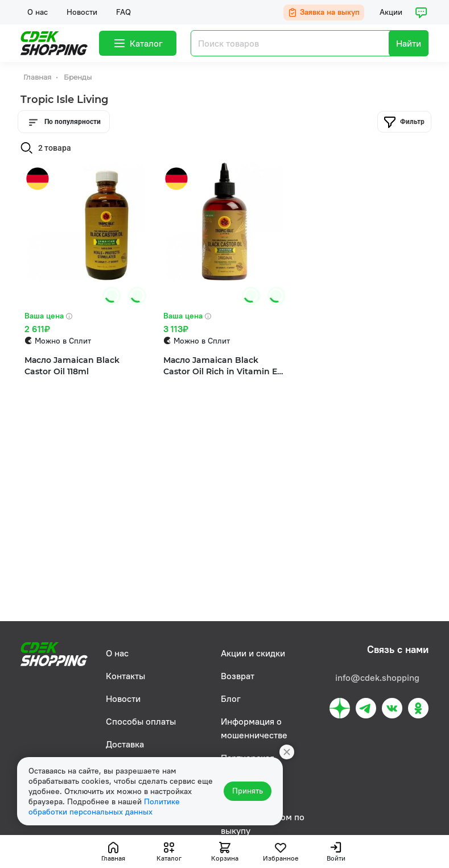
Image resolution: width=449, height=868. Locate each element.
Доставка (125, 744)
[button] (133, 296)
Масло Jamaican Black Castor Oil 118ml (72, 366)
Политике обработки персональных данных (104, 807)
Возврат (238, 676)
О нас (38, 12)
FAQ (123, 12)
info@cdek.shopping (377, 677)
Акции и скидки (253, 653)
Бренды (78, 77)
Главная (38, 77)
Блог (231, 698)
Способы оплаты (141, 721)
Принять (248, 791)
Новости (82, 12)
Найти (409, 43)
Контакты (125, 676)
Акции (391, 12)
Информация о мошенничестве (254, 728)
